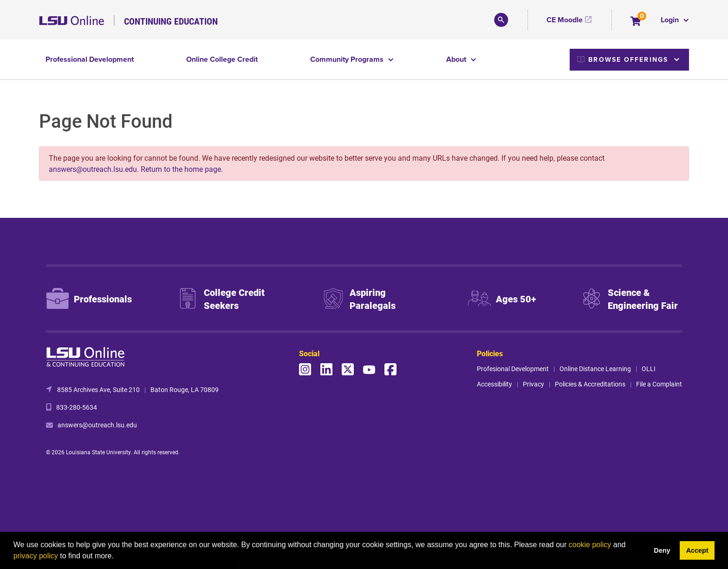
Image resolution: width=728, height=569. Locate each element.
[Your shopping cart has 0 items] (636, 22)
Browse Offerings (623, 59)
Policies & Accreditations (590, 384)
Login (671, 20)
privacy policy (36, 556)
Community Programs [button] (348, 59)
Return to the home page (181, 169)
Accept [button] (697, 550)
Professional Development (90, 59)
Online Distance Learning (595, 369)
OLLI (649, 369)
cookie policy (590, 545)
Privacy (533, 384)
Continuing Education (171, 21)
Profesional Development (513, 369)
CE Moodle (565, 20)
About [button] (457, 59)
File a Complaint (659, 384)
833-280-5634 (77, 407)
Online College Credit (222, 59)
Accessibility (494, 384)
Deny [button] (662, 550)
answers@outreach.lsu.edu (93, 169)
